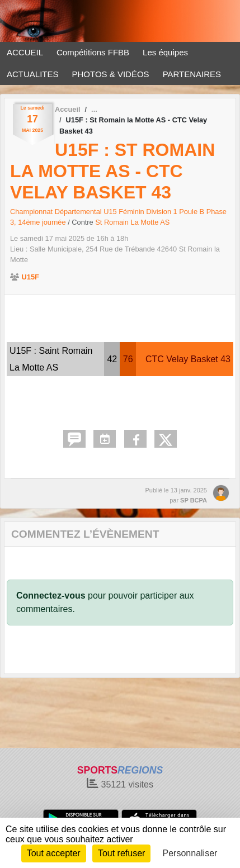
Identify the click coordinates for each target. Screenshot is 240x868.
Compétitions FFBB (93, 52)
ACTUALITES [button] (33, 74)
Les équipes (165, 52)
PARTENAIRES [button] (192, 74)
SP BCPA (194, 500)
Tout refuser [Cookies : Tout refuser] (121, 853)
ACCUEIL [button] (25, 52)
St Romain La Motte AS (132, 222)
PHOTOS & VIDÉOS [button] (111, 74)
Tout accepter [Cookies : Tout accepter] (54, 853)
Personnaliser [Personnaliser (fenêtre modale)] (190, 853)
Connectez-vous (51, 596)
